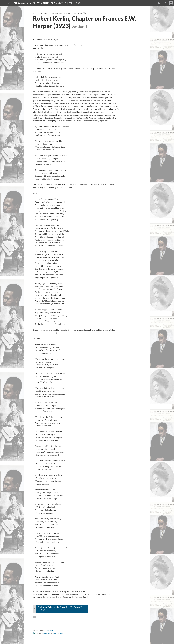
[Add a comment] (36, 617)
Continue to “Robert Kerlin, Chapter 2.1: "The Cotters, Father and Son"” (62, 609)
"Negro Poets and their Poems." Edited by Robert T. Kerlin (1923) (58, 13)
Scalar (45, 633)
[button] (165, 3)
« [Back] (35, 609)
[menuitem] (3, 3)
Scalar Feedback (58, 633)
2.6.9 (50, 633)
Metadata (50, 630)
